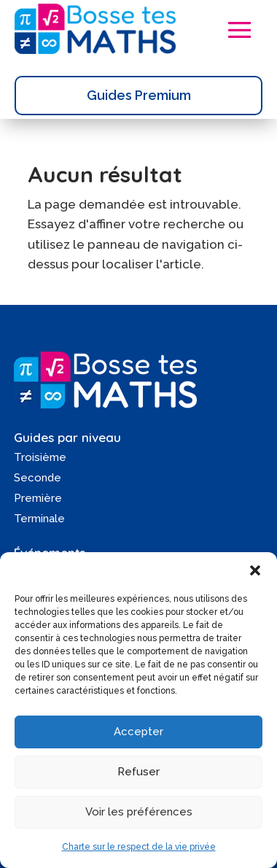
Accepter (138, 732)
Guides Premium (139, 95)
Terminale (39, 519)
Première (38, 498)
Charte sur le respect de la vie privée (139, 847)
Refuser (138, 772)
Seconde (38, 478)
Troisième (40, 457)
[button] (255, 570)
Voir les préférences (139, 812)
